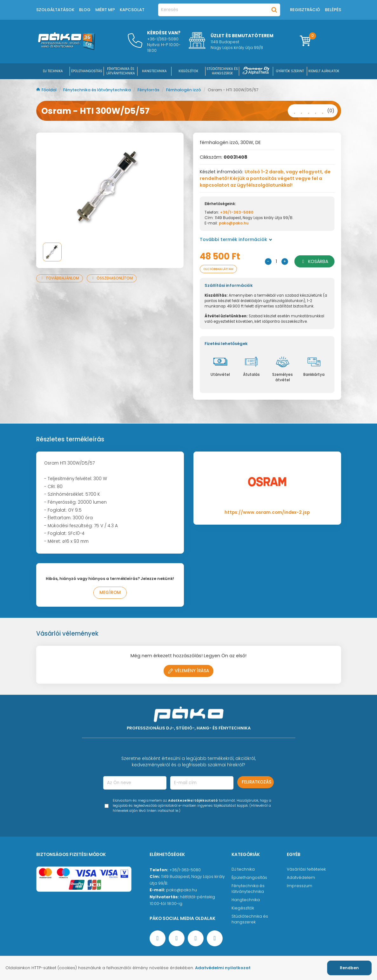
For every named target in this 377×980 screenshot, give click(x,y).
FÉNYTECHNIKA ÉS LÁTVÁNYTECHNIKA (121, 71)
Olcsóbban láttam (222, 269)
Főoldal (47, 90)
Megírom (110, 593)
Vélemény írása (188, 671)
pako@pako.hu (234, 223)
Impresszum (300, 886)
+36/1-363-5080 (237, 212)
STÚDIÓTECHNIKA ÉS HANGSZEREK (222, 71)
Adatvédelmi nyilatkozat (223, 968)
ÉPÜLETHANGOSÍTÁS (87, 71)
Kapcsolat (132, 10)
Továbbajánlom (60, 278)
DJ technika (243, 870)
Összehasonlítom (112, 278)
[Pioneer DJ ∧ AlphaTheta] (256, 71)
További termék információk (236, 239)
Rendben (349, 968)
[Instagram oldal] (196, 939)
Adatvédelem (301, 878)
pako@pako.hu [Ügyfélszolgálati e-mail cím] (182, 890)
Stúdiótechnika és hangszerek (250, 920)
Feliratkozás (256, 783)
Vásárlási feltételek (306, 870)
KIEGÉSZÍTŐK (188, 71)
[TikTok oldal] (215, 939)
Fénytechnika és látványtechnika (98, 90)
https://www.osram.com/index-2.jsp (267, 513)
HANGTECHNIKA (154, 71)
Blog (85, 10)
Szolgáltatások (55, 10)
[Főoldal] (66, 48)
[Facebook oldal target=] (158, 939)
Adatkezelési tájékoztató (193, 801)
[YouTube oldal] (177, 939)
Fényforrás (149, 90)
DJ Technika (53, 71)
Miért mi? (105, 10)
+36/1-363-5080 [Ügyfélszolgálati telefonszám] (185, 870)
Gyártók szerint (290, 71)
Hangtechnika (246, 900)
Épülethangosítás (249, 878)
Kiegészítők (243, 909)
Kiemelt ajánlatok (324, 71)
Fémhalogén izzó (184, 90)
